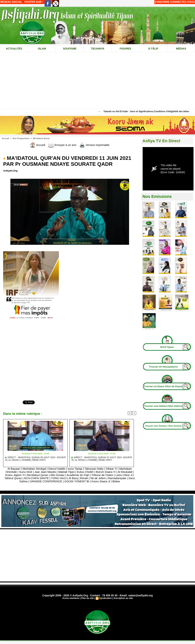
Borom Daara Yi (106, 472)
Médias (181, 49)
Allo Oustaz (57, 475)
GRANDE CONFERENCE (46, 481)
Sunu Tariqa (75, 469)
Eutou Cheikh (85, 472)
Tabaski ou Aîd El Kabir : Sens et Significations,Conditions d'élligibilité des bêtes (148, 111)
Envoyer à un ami (62, 145)
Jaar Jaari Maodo (45, 472)
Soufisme (70, 49)
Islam (42, 49)
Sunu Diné (26, 472)
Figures (125, 49)
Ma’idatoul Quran (41, 138)
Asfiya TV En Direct (161, 141)
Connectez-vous (182, 2)
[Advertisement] (97, 555)
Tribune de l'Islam (102, 475)
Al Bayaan (14, 469)
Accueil (5, 138)
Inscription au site (123, 598)
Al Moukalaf (125, 472)
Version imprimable (94, 145)
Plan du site (87, 598)
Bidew (116, 481)
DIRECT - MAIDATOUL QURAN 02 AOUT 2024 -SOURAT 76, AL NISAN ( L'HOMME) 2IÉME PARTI (102, 459)
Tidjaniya (98, 49)
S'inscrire (162, 2)
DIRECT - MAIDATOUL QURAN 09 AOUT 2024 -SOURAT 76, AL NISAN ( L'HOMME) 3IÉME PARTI (35, 459)
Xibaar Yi (111, 469)
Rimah (84, 478)
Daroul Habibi (57, 469)
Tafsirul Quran (13, 478)
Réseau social (11, 2)
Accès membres (71, 598)
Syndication (105, 598)
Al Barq (73, 478)
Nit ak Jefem (98, 478)
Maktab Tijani (66, 472)
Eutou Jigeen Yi (15, 475)
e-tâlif (153, 49)
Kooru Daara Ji (101, 481)
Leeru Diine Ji (124, 475)
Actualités (14, 49)
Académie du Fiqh (78, 475)
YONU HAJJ (59, 478)
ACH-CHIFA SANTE (36, 478)
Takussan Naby (94, 469)
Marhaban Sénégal (35, 469)
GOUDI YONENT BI (77, 481)
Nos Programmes (21, 138)
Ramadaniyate (117, 478)
